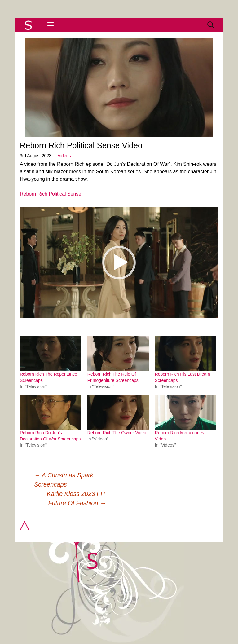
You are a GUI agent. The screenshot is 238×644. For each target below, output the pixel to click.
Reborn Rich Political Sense (51, 194)
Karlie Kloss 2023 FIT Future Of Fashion (76, 498)
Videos (64, 156)
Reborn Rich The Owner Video (117, 433)
